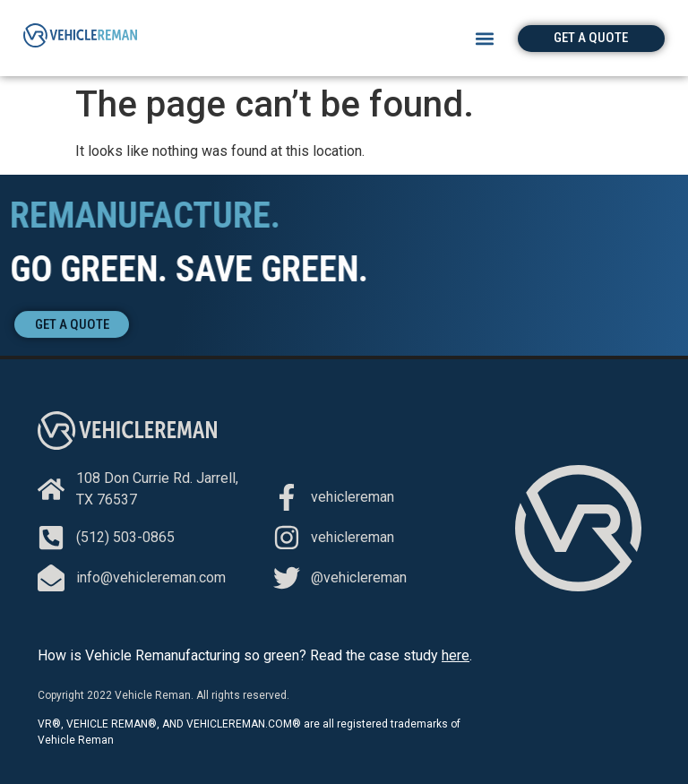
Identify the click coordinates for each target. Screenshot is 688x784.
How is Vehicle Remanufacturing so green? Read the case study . (255, 655)
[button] (485, 38)
